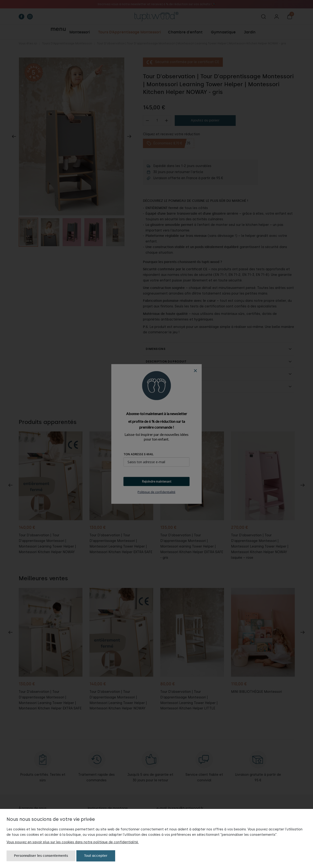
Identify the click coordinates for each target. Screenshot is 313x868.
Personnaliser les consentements (41, 856)
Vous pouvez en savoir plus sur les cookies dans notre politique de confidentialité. (73, 842)
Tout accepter (96, 856)
